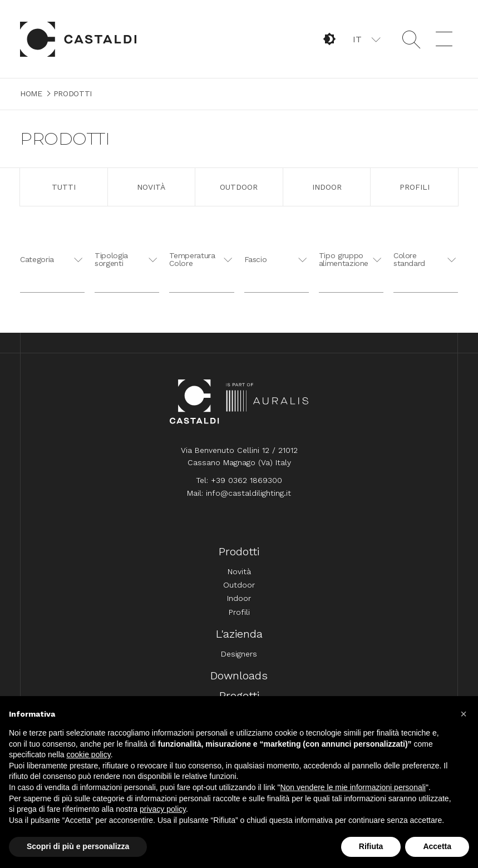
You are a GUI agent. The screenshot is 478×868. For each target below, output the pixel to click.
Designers (239, 654)
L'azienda (239, 634)
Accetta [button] (437, 846)
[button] (366, 39)
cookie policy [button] (89, 754)
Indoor (327, 187)
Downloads (239, 675)
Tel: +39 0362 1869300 (239, 480)
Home (78, 39)
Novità (151, 187)
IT (357, 39)
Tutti (64, 187)
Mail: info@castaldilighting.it (239, 493)
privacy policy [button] (163, 809)
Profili (415, 187)
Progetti (239, 696)
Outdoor (239, 187)
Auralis (267, 402)
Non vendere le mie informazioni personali (353, 787)
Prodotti (239, 551)
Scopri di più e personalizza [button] (78, 846)
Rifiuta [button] (371, 846)
